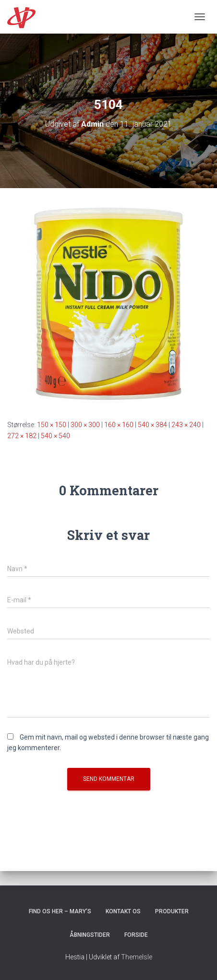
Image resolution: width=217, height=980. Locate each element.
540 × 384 (152, 425)
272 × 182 (22, 436)
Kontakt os (123, 911)
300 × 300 (85, 425)
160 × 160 (119, 425)
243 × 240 (186, 425)
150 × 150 (52, 425)
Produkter (172, 911)
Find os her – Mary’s (60, 911)
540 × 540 (55, 436)
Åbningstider (90, 935)
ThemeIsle (137, 957)
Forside (136, 935)
